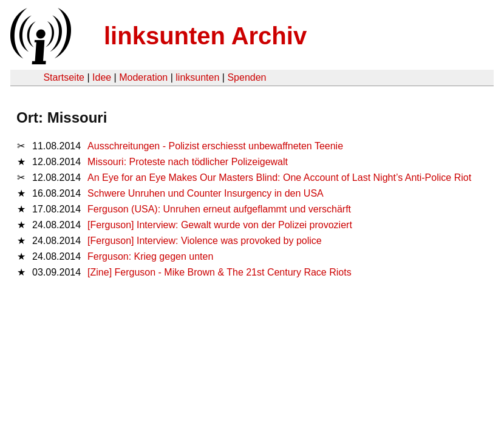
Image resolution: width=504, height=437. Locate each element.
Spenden (247, 77)
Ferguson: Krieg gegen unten (150, 256)
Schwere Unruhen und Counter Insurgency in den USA (206, 193)
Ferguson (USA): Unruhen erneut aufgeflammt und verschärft (219, 209)
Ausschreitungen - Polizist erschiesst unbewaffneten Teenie (215, 146)
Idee (102, 77)
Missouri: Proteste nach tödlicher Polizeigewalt (188, 162)
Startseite (64, 77)
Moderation (143, 77)
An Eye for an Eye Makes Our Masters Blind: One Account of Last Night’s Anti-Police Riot (279, 178)
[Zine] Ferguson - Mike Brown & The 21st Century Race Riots (220, 272)
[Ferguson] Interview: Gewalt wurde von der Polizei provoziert (221, 225)
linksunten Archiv (205, 36)
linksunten (197, 77)
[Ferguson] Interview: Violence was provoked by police (205, 241)
